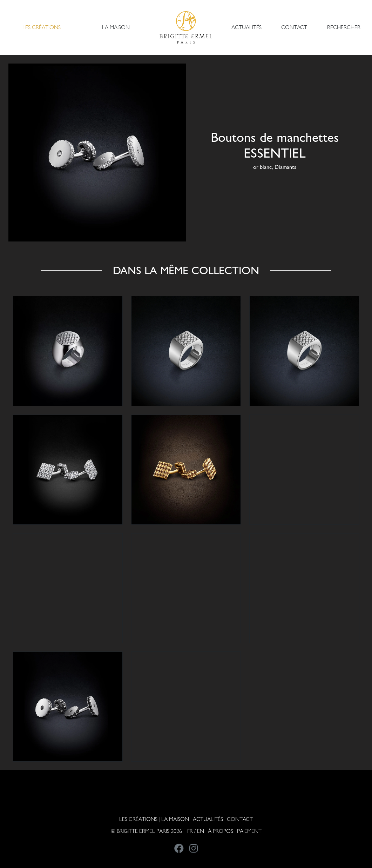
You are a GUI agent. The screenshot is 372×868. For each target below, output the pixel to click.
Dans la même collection (186, 270)
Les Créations (138, 819)
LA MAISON (175, 819)
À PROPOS (221, 831)
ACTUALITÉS (246, 27)
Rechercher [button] (344, 27)
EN (201, 831)
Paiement (249, 831)
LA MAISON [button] (116, 27)
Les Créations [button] (42, 27)
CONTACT (294, 27)
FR (190, 831)
